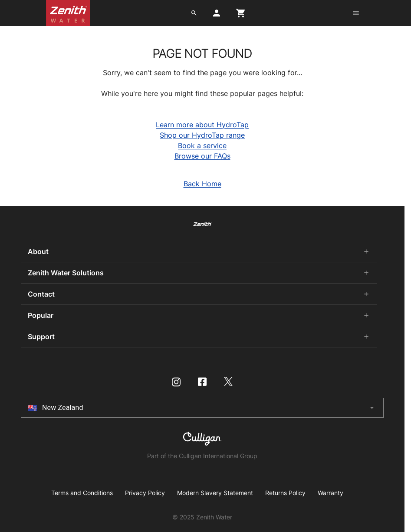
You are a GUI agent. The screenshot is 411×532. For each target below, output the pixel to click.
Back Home (202, 184)
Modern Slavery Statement (215, 493)
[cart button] (241, 13)
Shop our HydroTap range (202, 135)
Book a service (202, 145)
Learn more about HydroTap (202, 125)
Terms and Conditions (82, 493)
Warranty (330, 493)
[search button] (194, 13)
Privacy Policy (145, 493)
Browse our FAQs (202, 156)
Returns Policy (285, 493)
